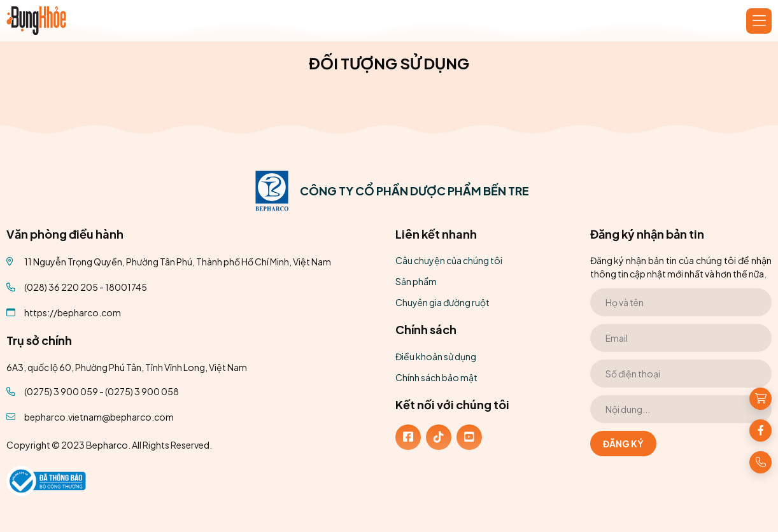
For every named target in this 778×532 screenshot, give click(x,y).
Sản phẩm (416, 281)
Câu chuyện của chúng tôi (449, 260)
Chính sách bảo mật (436, 377)
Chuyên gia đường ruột (442, 302)
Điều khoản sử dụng (436, 356)
